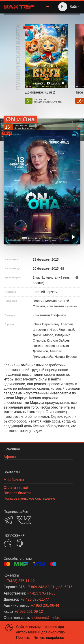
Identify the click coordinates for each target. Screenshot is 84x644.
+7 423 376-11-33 (41, 593)
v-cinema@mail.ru (46, 618)
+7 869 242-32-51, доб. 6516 (49, 587)
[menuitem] (47, 7)
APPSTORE (8, 543)
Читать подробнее (49, 638)
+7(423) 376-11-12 (20, 581)
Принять (23, 638)
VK (24, 520)
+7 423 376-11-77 (35, 599)
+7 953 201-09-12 (29, 612)
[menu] (45, 7)
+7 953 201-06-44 (45, 605)
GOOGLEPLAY (19, 543)
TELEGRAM (8, 520)
